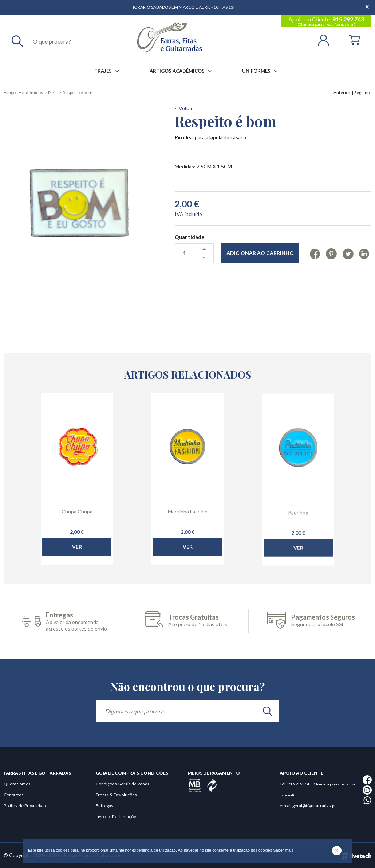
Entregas (104, 806)
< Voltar (184, 108)
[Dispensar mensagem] (368, 4)
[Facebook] (315, 253)
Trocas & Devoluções (116, 795)
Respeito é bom (78, 93)
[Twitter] (348, 253)
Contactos (14, 795)
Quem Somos (17, 784)
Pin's (53, 93)
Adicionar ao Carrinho (260, 253)
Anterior (342, 93)
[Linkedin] (364, 253)
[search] (268, 711)
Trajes (108, 71)
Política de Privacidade (25, 806)
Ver (77, 562)
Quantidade (190, 237)
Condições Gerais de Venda (123, 784)
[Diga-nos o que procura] (187, 711)
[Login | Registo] (326, 39)
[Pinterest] (331, 253)
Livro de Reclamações (117, 817)
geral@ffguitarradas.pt (314, 806)
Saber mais (283, 850)
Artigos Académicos (182, 71)
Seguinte (363, 93)
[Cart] (354, 39)
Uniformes (261, 71)
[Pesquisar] (17, 41)
